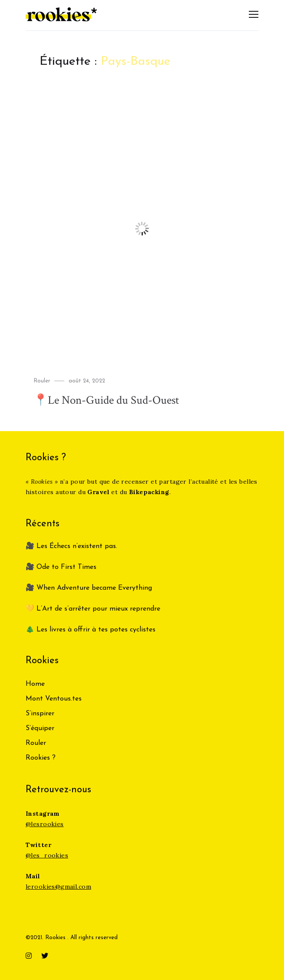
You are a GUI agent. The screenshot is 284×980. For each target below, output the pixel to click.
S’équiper (40, 728)
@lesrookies (45, 824)
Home (35, 684)
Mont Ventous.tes (54, 699)
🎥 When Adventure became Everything (89, 588)
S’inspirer (40, 714)
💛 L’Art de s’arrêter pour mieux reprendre (93, 609)
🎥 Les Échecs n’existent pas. (71, 546)
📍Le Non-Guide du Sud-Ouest (112, 400)
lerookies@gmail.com (58, 887)
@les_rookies (47, 855)
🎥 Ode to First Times (61, 567)
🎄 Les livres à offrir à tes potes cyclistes (91, 630)
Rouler (42, 381)
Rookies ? (41, 758)
